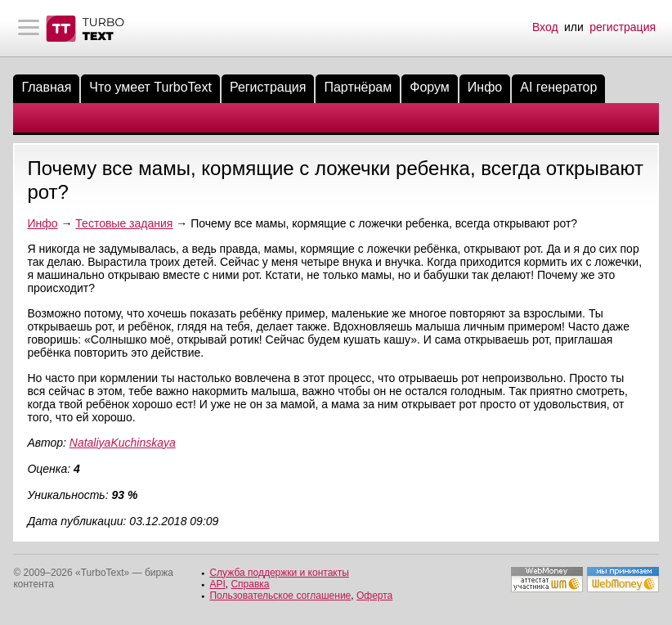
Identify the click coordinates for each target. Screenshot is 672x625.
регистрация (623, 27)
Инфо (485, 87)
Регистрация (268, 87)
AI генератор (558, 87)
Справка (250, 584)
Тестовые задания (124, 223)
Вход (545, 27)
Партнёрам (358, 87)
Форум (430, 87)
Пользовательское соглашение (280, 596)
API (217, 584)
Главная (46, 87)
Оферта (374, 596)
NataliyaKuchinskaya (123, 443)
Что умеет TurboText (150, 87)
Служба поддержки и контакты (279, 573)
